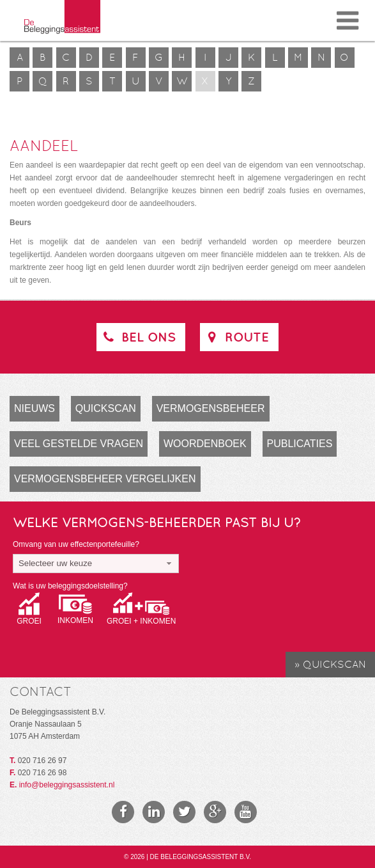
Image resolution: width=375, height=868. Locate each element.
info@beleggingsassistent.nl (67, 785)
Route (236, 337)
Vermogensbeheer (211, 408)
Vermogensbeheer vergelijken (105, 479)
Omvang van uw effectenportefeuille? (76, 544)
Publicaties (300, 444)
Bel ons (138, 337)
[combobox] (96, 564)
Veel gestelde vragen (79, 444)
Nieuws (34, 408)
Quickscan (106, 408)
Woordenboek (205, 444)
